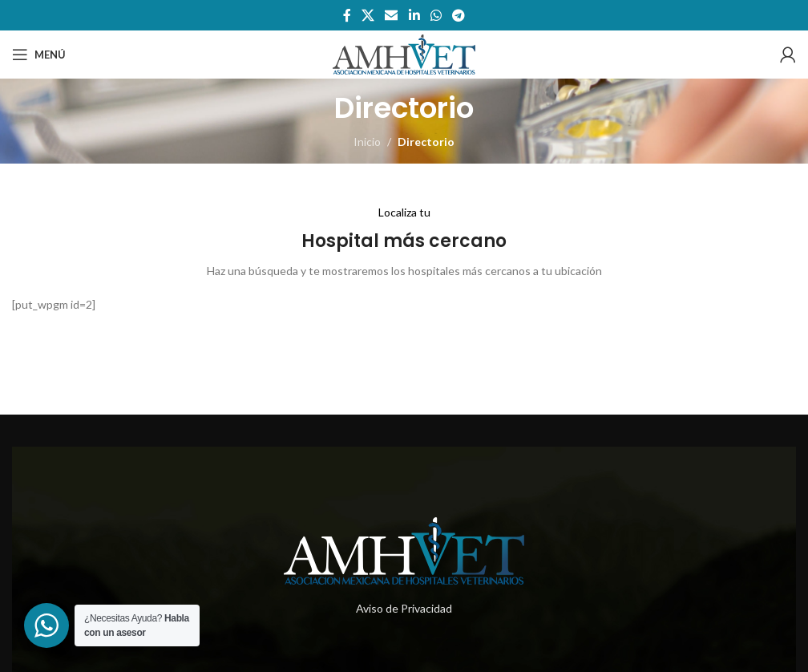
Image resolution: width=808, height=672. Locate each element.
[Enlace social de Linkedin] (414, 15)
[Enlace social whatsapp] (436, 15)
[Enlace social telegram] (459, 15)
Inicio (367, 142)
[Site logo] (404, 53)
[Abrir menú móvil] (39, 55)
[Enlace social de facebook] (347, 15)
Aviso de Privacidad (404, 608)
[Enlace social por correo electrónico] (392, 15)
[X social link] (368, 15)
